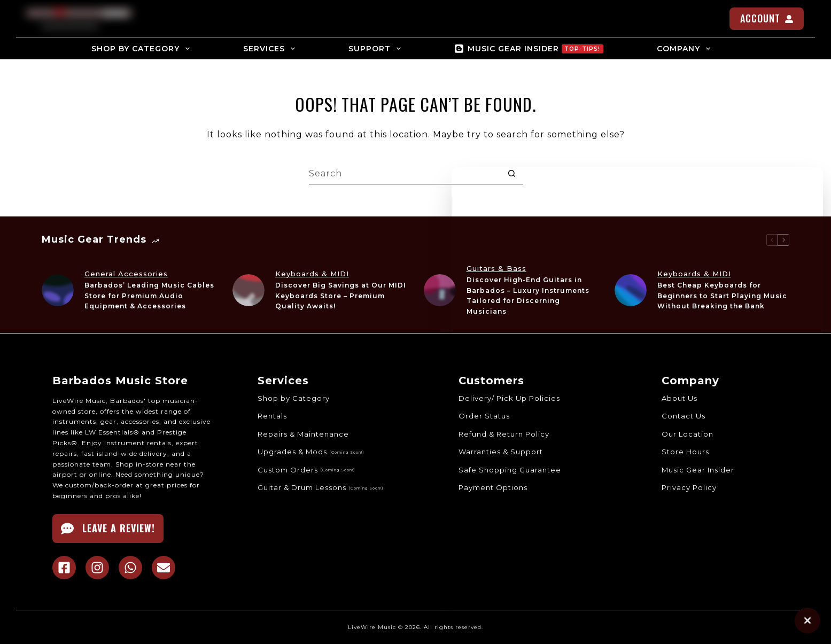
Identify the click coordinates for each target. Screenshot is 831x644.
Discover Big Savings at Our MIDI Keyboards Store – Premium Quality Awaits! (341, 296)
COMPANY (686, 49)
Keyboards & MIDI (312, 274)
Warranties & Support (501, 452)
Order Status (484, 416)
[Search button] (512, 174)
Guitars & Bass (496, 268)
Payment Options (493, 487)
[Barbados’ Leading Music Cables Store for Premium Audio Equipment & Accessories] (58, 290)
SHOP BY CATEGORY (143, 49)
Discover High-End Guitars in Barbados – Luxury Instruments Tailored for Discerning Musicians (528, 296)
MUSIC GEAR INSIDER (529, 49)
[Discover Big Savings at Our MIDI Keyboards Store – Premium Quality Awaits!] (248, 290)
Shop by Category (293, 398)
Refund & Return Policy (504, 433)
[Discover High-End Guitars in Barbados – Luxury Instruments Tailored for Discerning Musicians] (440, 290)
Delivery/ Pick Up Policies (509, 398)
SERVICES (271, 49)
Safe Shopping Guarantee (510, 469)
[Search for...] (405, 174)
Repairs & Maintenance (303, 433)
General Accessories (126, 274)
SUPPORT (377, 49)
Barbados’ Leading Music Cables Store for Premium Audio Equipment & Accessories (149, 296)
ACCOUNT (767, 18)
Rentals (272, 416)
